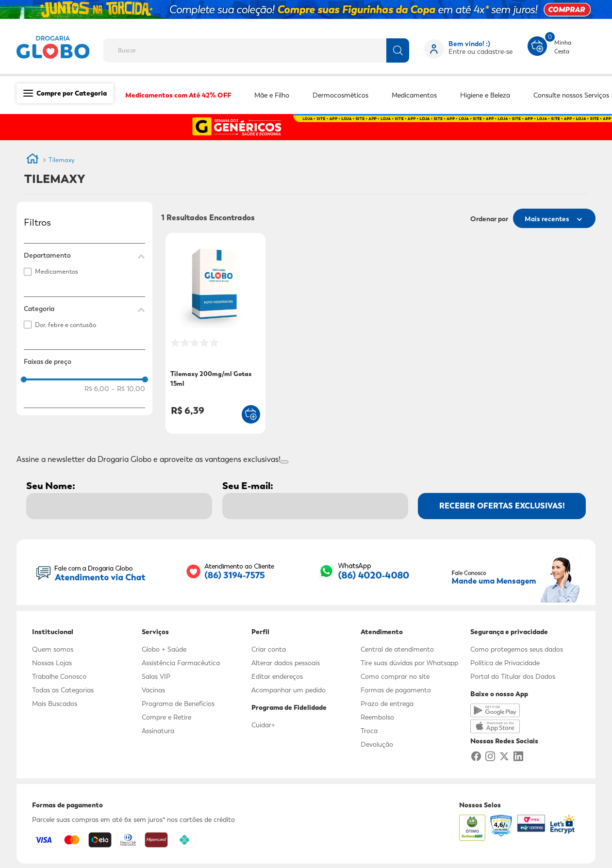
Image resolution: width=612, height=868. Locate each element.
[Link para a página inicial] (33, 160)
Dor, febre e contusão (66, 325)
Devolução (377, 744)
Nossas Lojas (52, 663)
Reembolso (377, 717)
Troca (369, 731)
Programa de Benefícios (178, 704)
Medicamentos (57, 271)
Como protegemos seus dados (517, 649)
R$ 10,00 (128, 389)
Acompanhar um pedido (289, 690)
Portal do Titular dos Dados (513, 676)
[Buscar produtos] (398, 50)
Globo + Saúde (164, 649)
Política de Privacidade (505, 663)
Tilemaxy (62, 160)
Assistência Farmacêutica (181, 663)
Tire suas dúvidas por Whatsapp (409, 663)
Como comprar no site (395, 676)
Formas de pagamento (396, 690)
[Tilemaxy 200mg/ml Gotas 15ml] (215, 334)
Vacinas (153, 690)
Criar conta (269, 649)
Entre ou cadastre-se (480, 51)
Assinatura (158, 731)
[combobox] (263, 48)
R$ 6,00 (97, 389)
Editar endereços (277, 676)
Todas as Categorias (63, 690)
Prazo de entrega (387, 704)
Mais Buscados (55, 704)
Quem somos (53, 649)
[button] (84, 255)
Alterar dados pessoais (286, 663)
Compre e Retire (166, 717)
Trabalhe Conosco (59, 676)
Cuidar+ (263, 725)
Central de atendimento (397, 649)
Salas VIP (156, 676)
